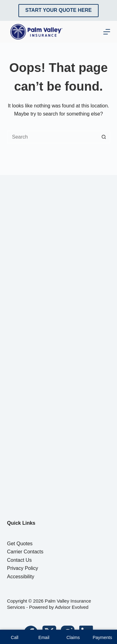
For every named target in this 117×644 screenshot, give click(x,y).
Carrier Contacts (25, 552)
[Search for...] (52, 137)
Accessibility (21, 577)
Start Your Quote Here (58, 10)
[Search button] (104, 137)
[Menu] (107, 32)
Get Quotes (20, 544)
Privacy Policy (23, 568)
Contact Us (19, 560)
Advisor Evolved (72, 607)
